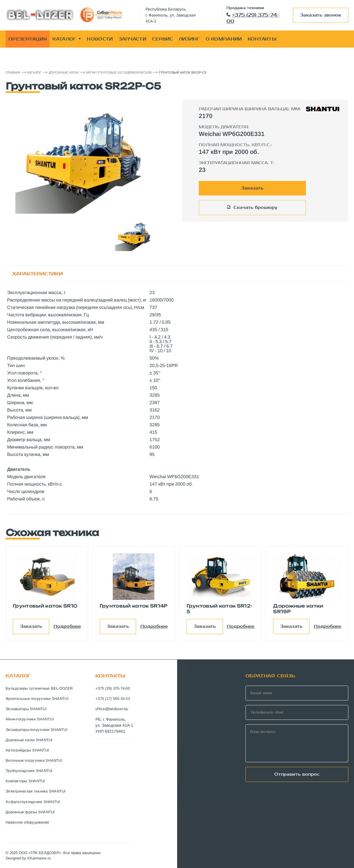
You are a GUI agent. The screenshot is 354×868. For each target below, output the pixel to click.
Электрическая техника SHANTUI (36, 791)
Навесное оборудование (27, 822)
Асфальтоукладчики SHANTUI (33, 802)
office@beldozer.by (112, 709)
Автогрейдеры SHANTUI (27, 750)
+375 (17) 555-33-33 (113, 699)
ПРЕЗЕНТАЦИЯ (28, 39)
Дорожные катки (64, 72)
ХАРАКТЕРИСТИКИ (38, 274)
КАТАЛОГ (67, 39)
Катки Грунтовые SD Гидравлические (119, 72)
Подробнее (67, 626)
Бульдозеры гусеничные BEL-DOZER (39, 688)
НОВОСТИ (100, 39)
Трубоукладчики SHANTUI (29, 771)
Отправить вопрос (297, 774)
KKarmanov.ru (39, 858)
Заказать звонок (321, 15)
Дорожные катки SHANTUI (29, 740)
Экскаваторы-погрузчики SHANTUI (37, 730)
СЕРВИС (163, 39)
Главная (13, 72)
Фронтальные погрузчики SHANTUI (37, 699)
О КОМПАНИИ (224, 39)
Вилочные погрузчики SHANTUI (34, 760)
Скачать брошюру (255, 207)
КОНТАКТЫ (262, 39)
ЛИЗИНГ (189, 39)
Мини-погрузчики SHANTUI (30, 719)
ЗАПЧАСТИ (133, 39)
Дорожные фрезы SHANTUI (30, 812)
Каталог (34, 72)
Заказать (252, 188)
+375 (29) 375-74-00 (253, 18)
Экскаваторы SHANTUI (26, 709)
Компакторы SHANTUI (25, 781)
